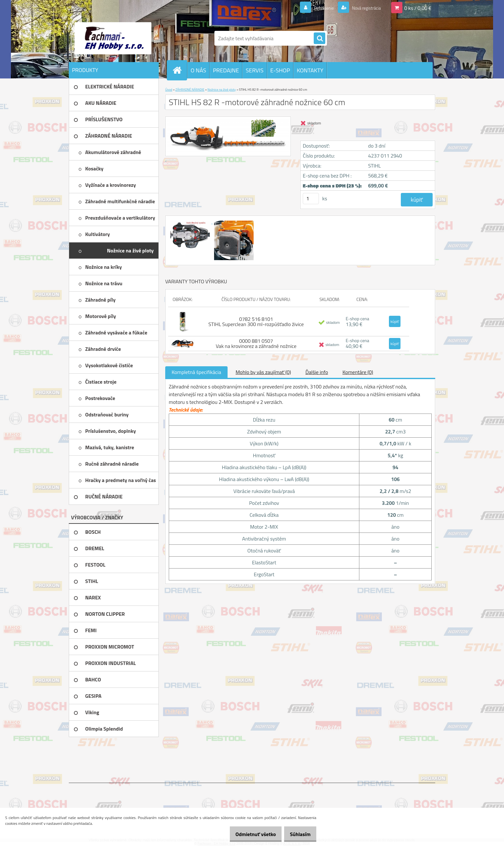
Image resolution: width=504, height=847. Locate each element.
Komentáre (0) (358, 372)
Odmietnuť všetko (249, 834)
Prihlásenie (316, 8)
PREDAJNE (226, 70)
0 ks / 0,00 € (418, 8)
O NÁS (198, 70)
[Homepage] (180, 70)
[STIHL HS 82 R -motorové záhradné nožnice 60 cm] (191, 222)
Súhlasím (298, 834)
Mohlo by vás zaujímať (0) (263, 372)
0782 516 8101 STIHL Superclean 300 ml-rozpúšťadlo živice (256, 322)
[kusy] (311, 199)
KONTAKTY (310, 70)
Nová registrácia (363, 8)
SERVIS (254, 70)
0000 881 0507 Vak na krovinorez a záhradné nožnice (256, 343)
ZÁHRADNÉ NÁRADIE (190, 90)
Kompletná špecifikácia (196, 372)
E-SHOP (280, 70)
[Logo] (113, 38)
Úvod (169, 90)
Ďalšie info (317, 372)
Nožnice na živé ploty (222, 90)
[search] (319, 39)
